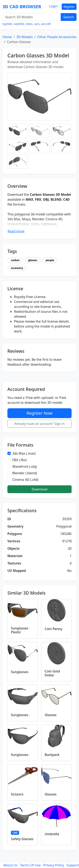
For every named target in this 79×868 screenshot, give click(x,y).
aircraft (46, 24)
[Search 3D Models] (32, 17)
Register (69, 7)
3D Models (24, 37)
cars (37, 24)
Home (7, 37)
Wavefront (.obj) (25, 466)
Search (69, 17)
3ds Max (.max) (24, 453)
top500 (7, 24)
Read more (16, 231)
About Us (10, 865)
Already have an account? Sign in (39, 424)
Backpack (52, 755)
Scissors (17, 794)
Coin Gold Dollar (52, 673)
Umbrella (52, 834)
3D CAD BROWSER (22, 6)
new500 (19, 24)
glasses (33, 260)
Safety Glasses (22, 839)
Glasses (51, 715)
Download (39, 489)
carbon (15, 260)
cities (29, 24)
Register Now (39, 413)
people (50, 260)
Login (53, 6)
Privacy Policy (54, 865)
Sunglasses (20, 672)
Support (73, 865)
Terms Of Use (30, 865)
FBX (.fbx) (20, 460)
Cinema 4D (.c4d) (25, 480)
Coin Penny (53, 629)
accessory (17, 268)
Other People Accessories (57, 37)
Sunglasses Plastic (20, 630)
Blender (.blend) (25, 473)
